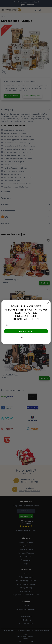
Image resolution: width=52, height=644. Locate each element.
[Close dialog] (48, 303)
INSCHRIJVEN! (26, 331)
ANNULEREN (26, 337)
